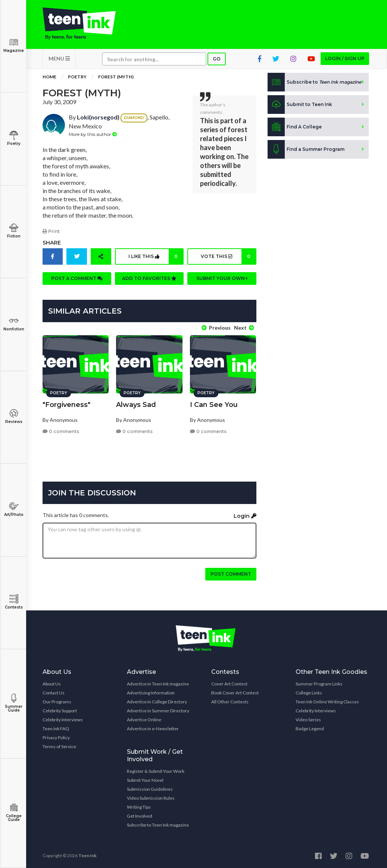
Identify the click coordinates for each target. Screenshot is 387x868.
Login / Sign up (345, 60)
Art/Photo (14, 509)
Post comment (231, 573)
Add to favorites (149, 279)
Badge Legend (310, 728)
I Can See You (214, 404)
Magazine (14, 45)
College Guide (14, 813)
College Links (309, 692)
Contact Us (54, 692)
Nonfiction (14, 324)
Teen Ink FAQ (56, 728)
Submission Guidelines (150, 788)
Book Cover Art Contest (235, 692)
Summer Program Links (319, 683)
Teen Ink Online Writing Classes (327, 701)
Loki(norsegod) (98, 119)
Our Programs (57, 701)
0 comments (61, 431)
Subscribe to (314, 84)
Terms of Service (59, 746)
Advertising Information (151, 692)
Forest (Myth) (116, 78)
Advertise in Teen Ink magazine (158, 683)
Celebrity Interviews (63, 719)
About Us (52, 683)
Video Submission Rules (151, 797)
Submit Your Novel (145, 779)
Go (217, 60)
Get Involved (140, 815)
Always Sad (136, 404)
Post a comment (77, 279)
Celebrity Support (60, 710)
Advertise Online (144, 719)
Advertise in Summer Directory (158, 710)
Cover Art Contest (229, 683)
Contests (14, 602)
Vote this (228, 258)
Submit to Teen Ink (300, 106)
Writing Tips (139, 806)
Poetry (14, 138)
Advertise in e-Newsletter (153, 728)
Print (51, 232)
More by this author (93, 136)
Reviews (14, 416)
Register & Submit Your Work (156, 770)
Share (52, 244)
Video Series (308, 719)
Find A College (295, 128)
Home (49, 78)
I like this (156, 258)
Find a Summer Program (306, 151)
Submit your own (222, 279)
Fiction (14, 231)
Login (245, 515)
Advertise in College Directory (157, 701)
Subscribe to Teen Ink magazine (158, 824)
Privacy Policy (56, 737)
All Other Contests (230, 701)
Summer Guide (14, 703)
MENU (59, 60)
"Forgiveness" (66, 404)
